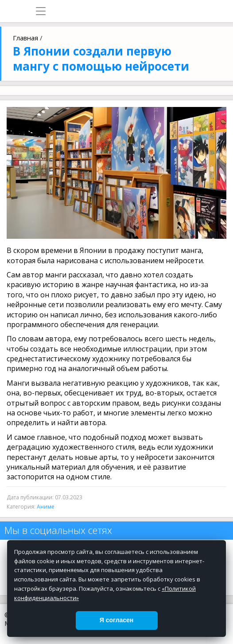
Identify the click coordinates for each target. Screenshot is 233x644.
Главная (25, 38)
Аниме (46, 507)
